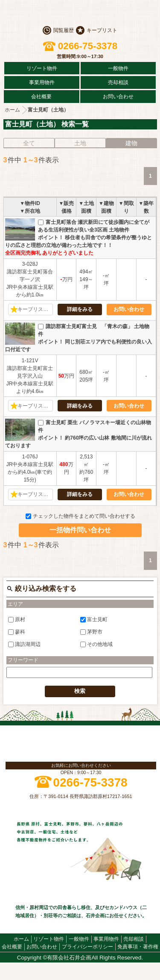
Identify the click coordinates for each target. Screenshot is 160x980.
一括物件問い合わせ (80, 530)
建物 (131, 143)
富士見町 (94, 619)
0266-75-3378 (88, 46)
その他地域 (96, 644)
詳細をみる (80, 309)
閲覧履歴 (64, 30)
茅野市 (91, 632)
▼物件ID (30, 203)
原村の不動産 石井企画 (80, 13)
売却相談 (118, 82)
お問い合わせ (118, 97)
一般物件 (118, 68)
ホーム (12, 110)
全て (29, 143)
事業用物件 (42, 82)
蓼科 (17, 632)
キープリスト (102, 30)
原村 (17, 619)
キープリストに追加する (35, 309)
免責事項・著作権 (138, 947)
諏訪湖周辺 (24, 644)
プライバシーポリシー (87, 947)
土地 (80, 143)
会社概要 (41, 97)
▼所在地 (30, 211)
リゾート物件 (42, 68)
